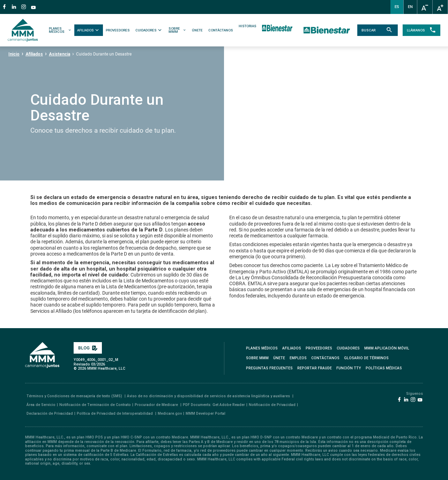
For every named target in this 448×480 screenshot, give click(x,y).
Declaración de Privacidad (50, 413)
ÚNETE (198, 30)
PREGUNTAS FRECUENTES (269, 368)
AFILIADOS (89, 30)
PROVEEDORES (118, 30)
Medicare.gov (170, 413)
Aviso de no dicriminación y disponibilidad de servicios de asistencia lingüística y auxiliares (209, 396)
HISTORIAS (248, 26)
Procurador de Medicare (157, 405)
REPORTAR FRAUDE (315, 368)
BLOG (88, 348)
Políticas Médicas (384, 368)
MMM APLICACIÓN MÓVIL (387, 348)
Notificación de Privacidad (272, 405)
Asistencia (59, 54)
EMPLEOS (298, 358)
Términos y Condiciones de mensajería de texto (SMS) (75, 396)
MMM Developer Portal (206, 413)
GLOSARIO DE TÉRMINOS (366, 358)
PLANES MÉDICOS (61, 30)
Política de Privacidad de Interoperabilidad (115, 413)
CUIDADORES (150, 30)
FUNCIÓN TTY (349, 368)
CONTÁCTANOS (221, 30)
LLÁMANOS (420, 30)
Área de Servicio (41, 405)
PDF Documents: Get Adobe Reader (214, 405)
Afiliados (34, 54)
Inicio (14, 54)
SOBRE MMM (178, 30)
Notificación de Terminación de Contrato (95, 405)
